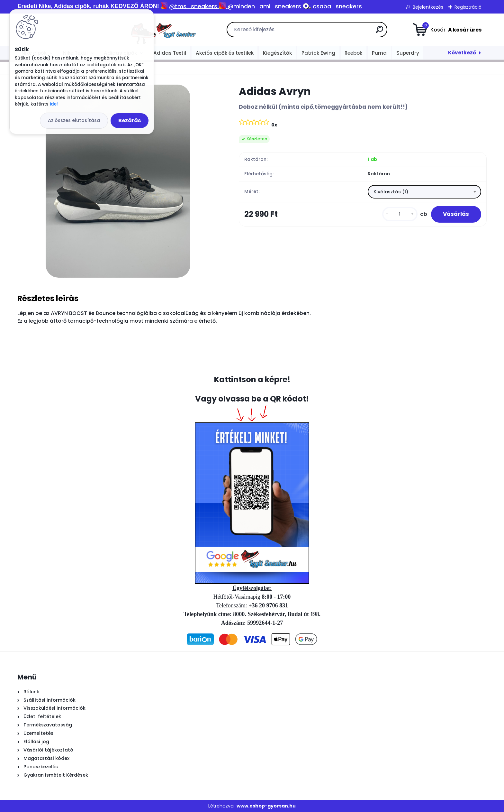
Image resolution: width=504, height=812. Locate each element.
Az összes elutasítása (74, 120)
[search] (324, 32)
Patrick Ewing (318, 53)
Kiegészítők (277, 53)
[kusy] (398, 215)
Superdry (408, 53)
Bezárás (130, 120)
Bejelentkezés (428, 7)
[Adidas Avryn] (118, 181)
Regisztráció (468, 7)
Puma (379, 53)
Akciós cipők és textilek (225, 53)
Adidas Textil (170, 53)
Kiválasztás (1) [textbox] (391, 192)
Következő (462, 53)
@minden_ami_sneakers (264, 6)
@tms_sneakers (193, 6)
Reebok (353, 53)
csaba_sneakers (337, 6)
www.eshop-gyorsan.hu (266, 806)
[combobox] (424, 192)
